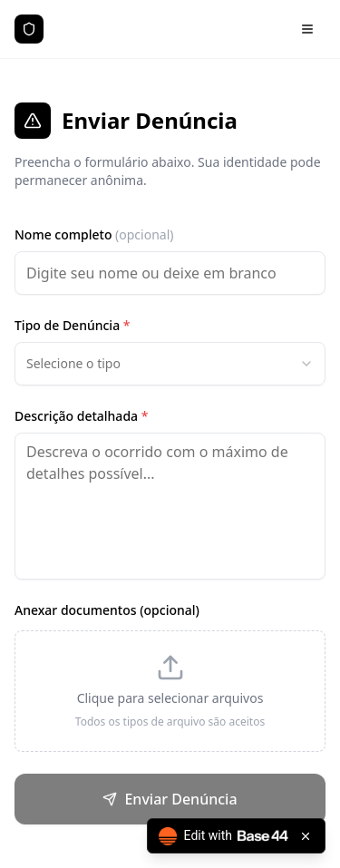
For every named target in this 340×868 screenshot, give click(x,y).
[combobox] (170, 364)
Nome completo (94, 234)
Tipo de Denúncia (72, 325)
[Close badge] (306, 836)
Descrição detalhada (81, 416)
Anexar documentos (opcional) (107, 610)
